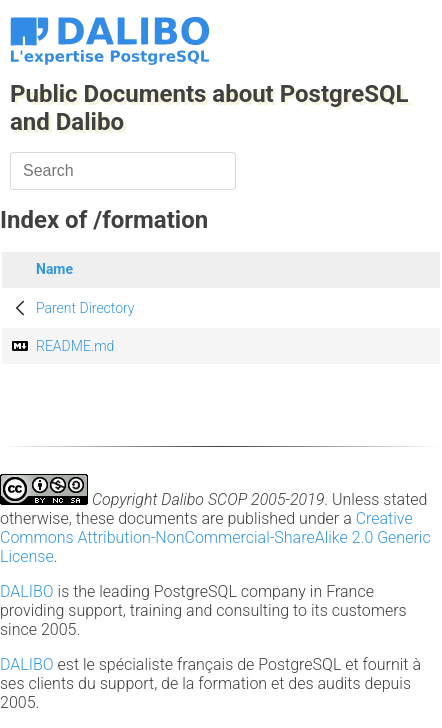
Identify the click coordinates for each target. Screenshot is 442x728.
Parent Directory (85, 308)
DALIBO (27, 591)
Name (54, 269)
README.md (75, 346)
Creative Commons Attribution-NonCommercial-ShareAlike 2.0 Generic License (215, 537)
